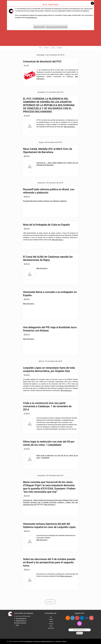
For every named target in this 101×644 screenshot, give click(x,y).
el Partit (46, 48)
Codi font (64, 641)
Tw (72, 618)
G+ (77, 618)
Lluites (51, 626)
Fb (82, 618)
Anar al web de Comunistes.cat (57, 22)
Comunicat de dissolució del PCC (42, 61)
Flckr (80, 624)
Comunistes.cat (32, 13)
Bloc (51, 617)
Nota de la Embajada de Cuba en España (46, 225)
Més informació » (70, 127)
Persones (51, 624)
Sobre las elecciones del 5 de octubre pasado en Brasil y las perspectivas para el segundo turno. (49, 562)
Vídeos (51, 622)
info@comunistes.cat (21, 621)
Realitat (59, 48)
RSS (68, 618)
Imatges (51, 619)
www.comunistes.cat (21, 618)
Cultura (53, 48)
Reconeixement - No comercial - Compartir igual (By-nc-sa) (39, 641)
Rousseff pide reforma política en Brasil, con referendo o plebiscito (45, 201)
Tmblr (87, 618)
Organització (51, 628)
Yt (91, 618)
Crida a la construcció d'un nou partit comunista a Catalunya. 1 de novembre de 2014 (47, 406)
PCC (40, 48)
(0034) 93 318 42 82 (21, 623)
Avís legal (58, 641)
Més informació (39, 22)
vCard (17, 625)
